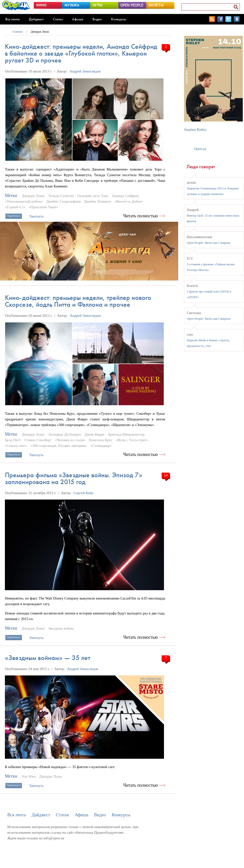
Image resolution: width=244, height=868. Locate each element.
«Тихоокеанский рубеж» (24, 201)
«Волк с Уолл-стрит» (132, 440)
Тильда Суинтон (61, 196)
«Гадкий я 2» (15, 207)
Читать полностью (141, 216)
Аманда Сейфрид (125, 196)
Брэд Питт (13, 440)
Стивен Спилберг (38, 440)
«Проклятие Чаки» (43, 207)
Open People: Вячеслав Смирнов (209, 243)
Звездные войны (61, 628)
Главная (17, 32)
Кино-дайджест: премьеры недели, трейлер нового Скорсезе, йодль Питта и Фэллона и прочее (78, 301)
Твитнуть (36, 216)
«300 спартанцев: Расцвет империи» (59, 446)
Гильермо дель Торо (93, 196)
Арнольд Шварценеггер (126, 434)
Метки (11, 196)
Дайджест (36, 19)
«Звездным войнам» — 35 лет (48, 658)
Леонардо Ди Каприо (65, 434)
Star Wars (29, 776)
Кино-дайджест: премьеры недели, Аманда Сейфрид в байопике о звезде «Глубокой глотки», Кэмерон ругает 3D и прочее (81, 53)
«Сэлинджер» (101, 446)
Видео (97, 19)
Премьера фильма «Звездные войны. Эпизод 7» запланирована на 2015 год (74, 478)
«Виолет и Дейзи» (129, 201)
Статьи (58, 19)
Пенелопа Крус (100, 440)
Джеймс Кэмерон (98, 201)
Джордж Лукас (40, 32)
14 (166, 475)
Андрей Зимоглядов (85, 71)
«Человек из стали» (70, 440)
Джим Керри (94, 434)
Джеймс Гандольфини (64, 201)
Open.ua (200, 149)
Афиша (78, 19)
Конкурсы (119, 19)
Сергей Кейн (83, 493)
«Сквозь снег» (16, 446)
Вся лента (12, 19)
